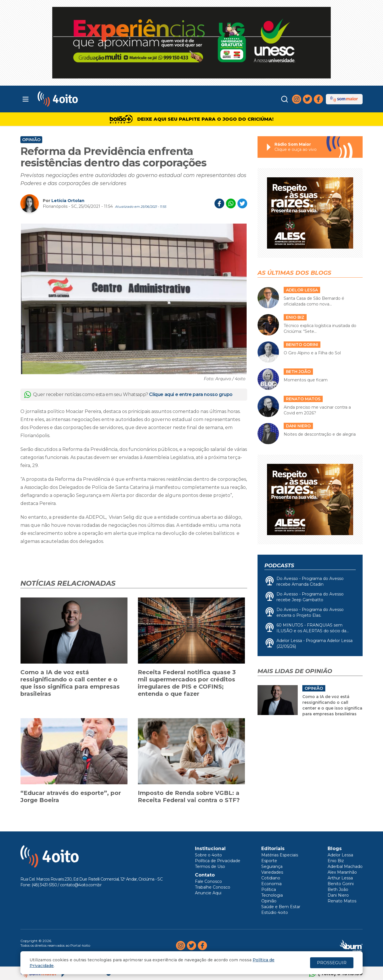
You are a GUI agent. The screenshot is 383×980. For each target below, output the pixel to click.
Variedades (272, 872)
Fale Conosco (208, 881)
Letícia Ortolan (68, 201)
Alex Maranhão (342, 872)
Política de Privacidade (218, 861)
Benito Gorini (341, 884)
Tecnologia (272, 895)
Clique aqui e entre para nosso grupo (191, 394)
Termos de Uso (210, 866)
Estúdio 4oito (275, 912)
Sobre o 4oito (208, 855)
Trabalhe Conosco (213, 887)
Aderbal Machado (345, 866)
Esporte (269, 861)
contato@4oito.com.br (81, 885)
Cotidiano (271, 878)
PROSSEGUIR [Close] (332, 963)
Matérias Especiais (280, 855)
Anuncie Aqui (208, 893)
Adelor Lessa (340, 855)
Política (269, 889)
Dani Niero (338, 895)
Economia (271, 884)
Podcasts (279, 566)
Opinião (31, 140)
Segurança (272, 866)
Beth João (338, 889)
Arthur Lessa (340, 878)
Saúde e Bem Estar (281, 907)
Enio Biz (336, 861)
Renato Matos (342, 901)
